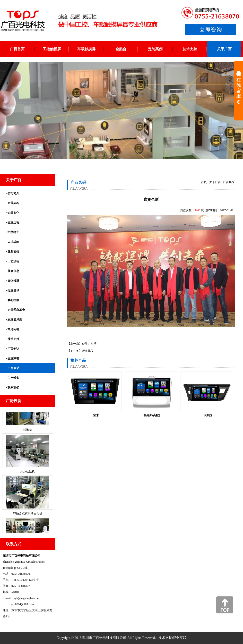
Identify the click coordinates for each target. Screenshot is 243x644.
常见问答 (13, 329)
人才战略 (13, 242)
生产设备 (13, 378)
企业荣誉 (13, 358)
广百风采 (13, 368)
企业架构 (13, 203)
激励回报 (13, 252)
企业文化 (13, 213)
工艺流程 (13, 261)
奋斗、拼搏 (89, 344)
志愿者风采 (15, 320)
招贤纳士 (13, 232)
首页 (204, 182)
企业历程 (13, 222)
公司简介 (13, 193)
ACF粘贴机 (28, 475)
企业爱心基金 (16, 310)
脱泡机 (28, 433)
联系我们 (13, 388)
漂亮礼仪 (88, 351)
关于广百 (215, 182)
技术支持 (13, 339)
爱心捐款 (13, 300)
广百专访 (13, 349)
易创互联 (180, 638)
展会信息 (13, 271)
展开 (239, 90)
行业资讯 (13, 290)
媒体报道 (13, 281)
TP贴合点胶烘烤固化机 (27, 517)
